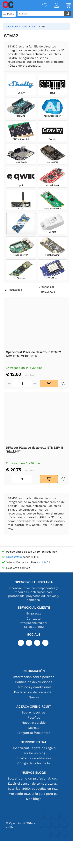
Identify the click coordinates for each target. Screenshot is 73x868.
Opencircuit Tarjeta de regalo (34, 748)
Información (34, 671)
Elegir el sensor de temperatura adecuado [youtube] (34, 784)
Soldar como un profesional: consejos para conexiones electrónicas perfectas (34, 778)
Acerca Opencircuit (34, 707)
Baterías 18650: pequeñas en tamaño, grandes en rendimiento (34, 789)
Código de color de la (34, 763)
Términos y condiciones (34, 687)
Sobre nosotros (34, 712)
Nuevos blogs (34, 773)
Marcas (34, 728)
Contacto (34, 618)
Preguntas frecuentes (34, 733)
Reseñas (34, 718)
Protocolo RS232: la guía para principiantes (34, 794)
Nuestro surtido (34, 723)
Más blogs (34, 799)
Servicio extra (34, 742)
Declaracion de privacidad (34, 692)
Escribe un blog (34, 753)
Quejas (34, 697)
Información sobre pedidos (34, 677)
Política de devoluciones (34, 682)
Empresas (34, 613)
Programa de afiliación (34, 758)
